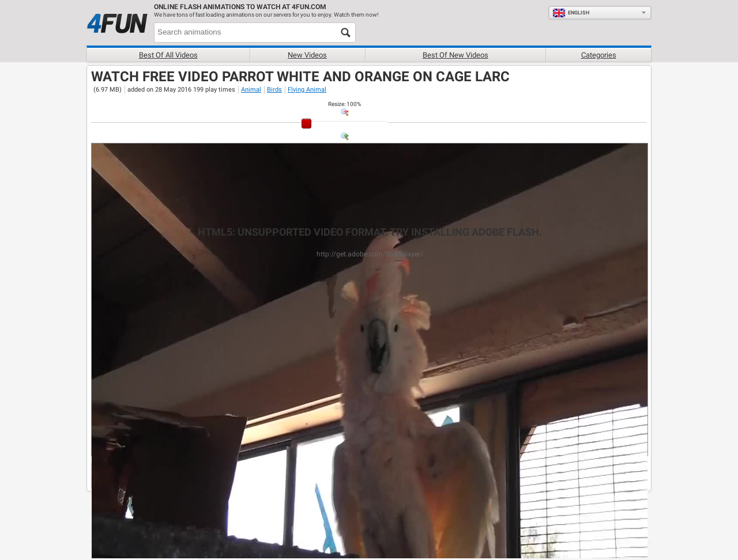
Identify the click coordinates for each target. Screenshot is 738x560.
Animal (251, 90)
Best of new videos (455, 55)
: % (344, 104)
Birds (274, 90)
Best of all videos (168, 55)
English (571, 13)
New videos (307, 55)
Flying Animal (307, 90)
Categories (599, 55)
